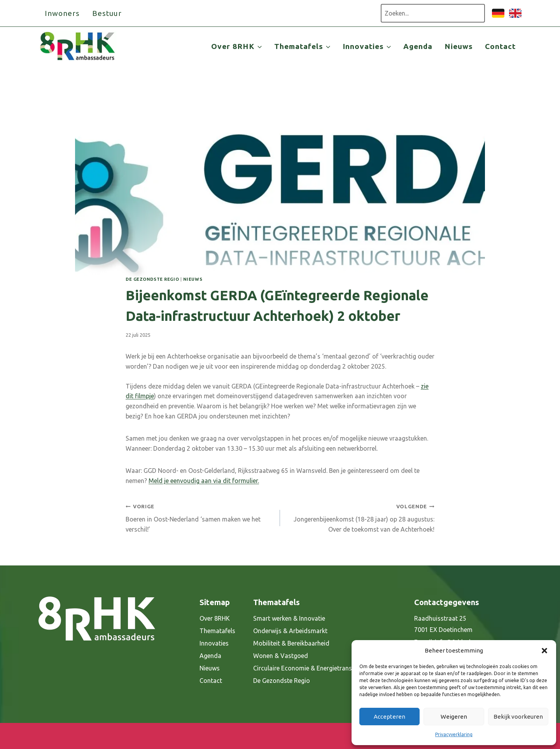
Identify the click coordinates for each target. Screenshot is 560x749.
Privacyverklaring (454, 734)
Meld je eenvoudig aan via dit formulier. (204, 481)
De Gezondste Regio (282, 681)
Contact (500, 46)
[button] (544, 651)
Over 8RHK (215, 618)
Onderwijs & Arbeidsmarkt (290, 631)
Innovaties (214, 643)
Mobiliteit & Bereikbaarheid (291, 643)
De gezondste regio (152, 279)
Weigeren (454, 717)
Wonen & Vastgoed (281, 656)
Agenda (418, 46)
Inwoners (62, 13)
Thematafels (217, 631)
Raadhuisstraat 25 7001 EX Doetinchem (443, 624)
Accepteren (389, 717)
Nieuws (459, 46)
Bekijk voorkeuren (518, 717)
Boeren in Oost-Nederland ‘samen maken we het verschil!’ (200, 517)
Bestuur (107, 13)
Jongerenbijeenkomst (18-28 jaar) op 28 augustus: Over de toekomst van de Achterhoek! (360, 517)
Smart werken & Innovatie (289, 618)
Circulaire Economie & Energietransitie (307, 668)
